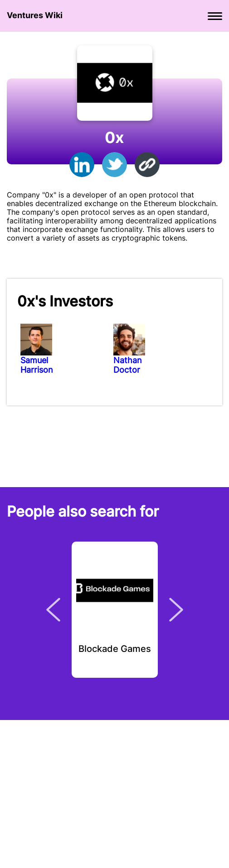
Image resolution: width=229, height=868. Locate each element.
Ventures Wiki (35, 15)
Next (176, 610)
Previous (53, 610)
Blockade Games (115, 649)
